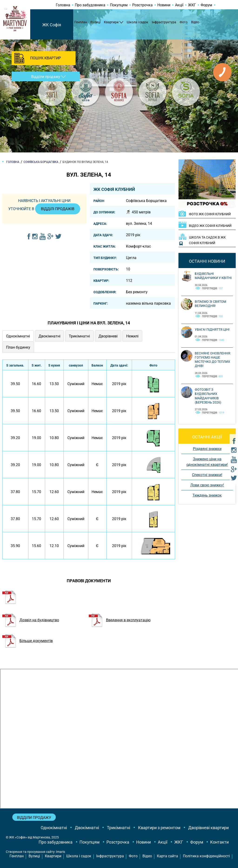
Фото (184, 22)
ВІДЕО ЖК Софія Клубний (210, 226)
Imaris (61, 852)
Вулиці (95, 22)
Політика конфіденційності (206, 856)
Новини (164, 5)
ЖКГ (192, 5)
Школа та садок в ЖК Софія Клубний (207, 240)
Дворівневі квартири (208, 828)
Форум (206, 5)
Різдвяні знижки (207, 449)
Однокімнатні (54, 828)
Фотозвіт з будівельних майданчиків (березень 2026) (208, 396)
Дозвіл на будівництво (31, 620)
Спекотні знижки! (207, 475)
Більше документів (28, 641)
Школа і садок (137, 22)
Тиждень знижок (207, 495)
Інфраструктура (164, 22)
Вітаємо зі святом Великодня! (210, 304)
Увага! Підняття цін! (212, 330)
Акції (179, 5)
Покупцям (119, 5)
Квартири (111, 22)
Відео (195, 22)
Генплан (81, 22)
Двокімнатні (87, 828)
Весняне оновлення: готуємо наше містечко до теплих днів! (213, 360)
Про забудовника (90, 5)
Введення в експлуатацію (120, 620)
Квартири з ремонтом (159, 828)
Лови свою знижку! (207, 485)
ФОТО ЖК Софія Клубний (210, 214)
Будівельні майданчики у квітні (213, 276)
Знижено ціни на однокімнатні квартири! (207, 462)
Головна (63, 5)
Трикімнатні (119, 828)
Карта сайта (167, 856)
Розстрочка (142, 5)
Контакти (219, 842)
